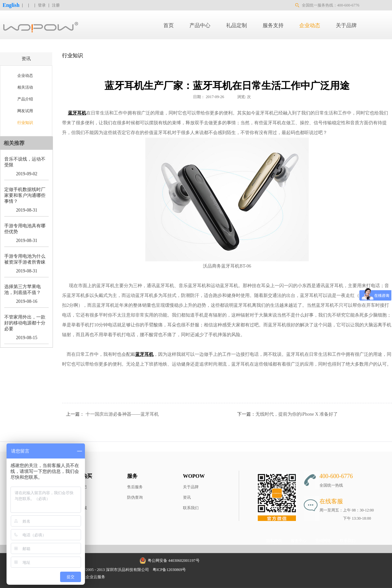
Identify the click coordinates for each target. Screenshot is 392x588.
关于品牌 (191, 487)
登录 (42, 5)
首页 (169, 25)
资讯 (187, 497)
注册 (56, 5)
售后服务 (135, 487)
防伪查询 (135, 497)
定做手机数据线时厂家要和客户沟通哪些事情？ (25, 195)
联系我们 (191, 508)
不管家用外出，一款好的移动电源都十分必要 (25, 323)
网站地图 (198, 570)
